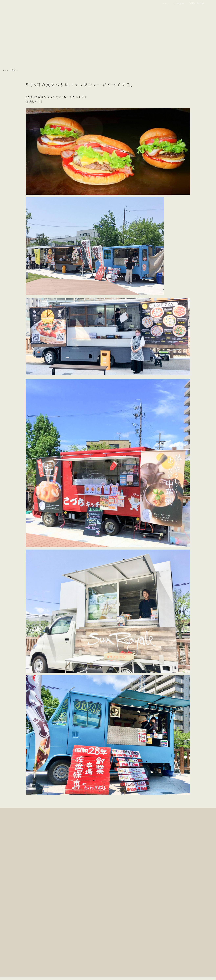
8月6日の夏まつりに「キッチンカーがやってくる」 (81, 84)
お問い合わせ (197, 3)
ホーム (166, 3)
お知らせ (179, 3)
